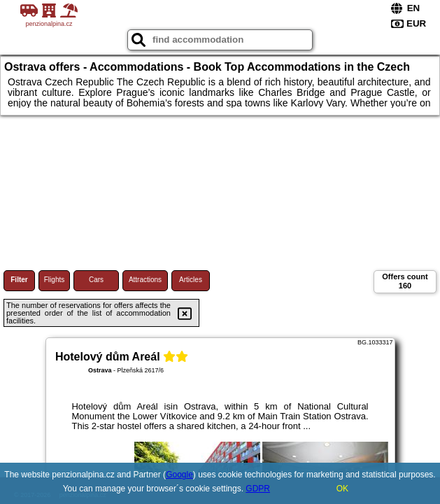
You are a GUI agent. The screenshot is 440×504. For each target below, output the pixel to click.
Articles (191, 280)
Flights (54, 280)
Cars (96, 280)
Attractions (145, 280)
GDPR (258, 489)
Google (179, 475)
